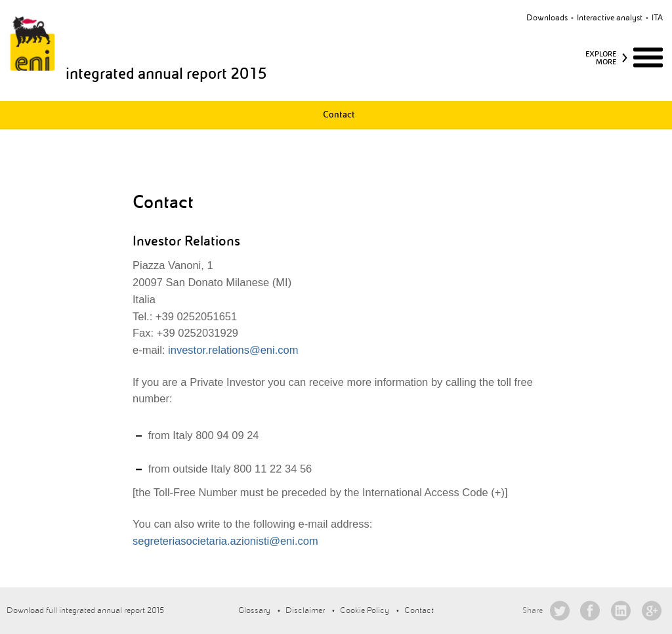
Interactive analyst (610, 18)
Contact (339, 115)
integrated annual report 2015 (166, 74)
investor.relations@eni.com (232, 350)
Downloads (547, 18)
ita (657, 18)
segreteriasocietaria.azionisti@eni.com (225, 541)
